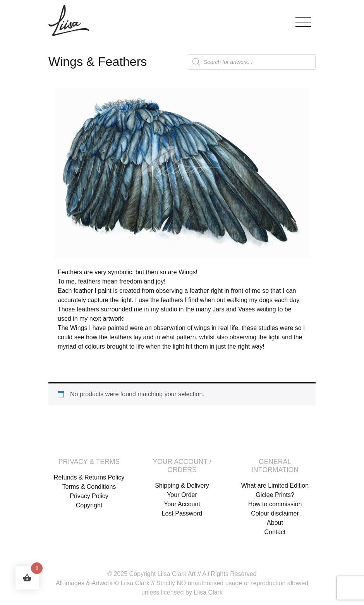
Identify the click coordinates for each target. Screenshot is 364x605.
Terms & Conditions (89, 487)
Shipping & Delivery (182, 486)
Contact (275, 532)
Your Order (182, 495)
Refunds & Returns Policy (89, 477)
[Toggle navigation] (303, 20)
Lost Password (182, 513)
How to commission (275, 504)
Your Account (182, 504)
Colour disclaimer (275, 513)
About (275, 523)
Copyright (89, 505)
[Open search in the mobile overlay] (252, 62)
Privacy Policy (89, 496)
